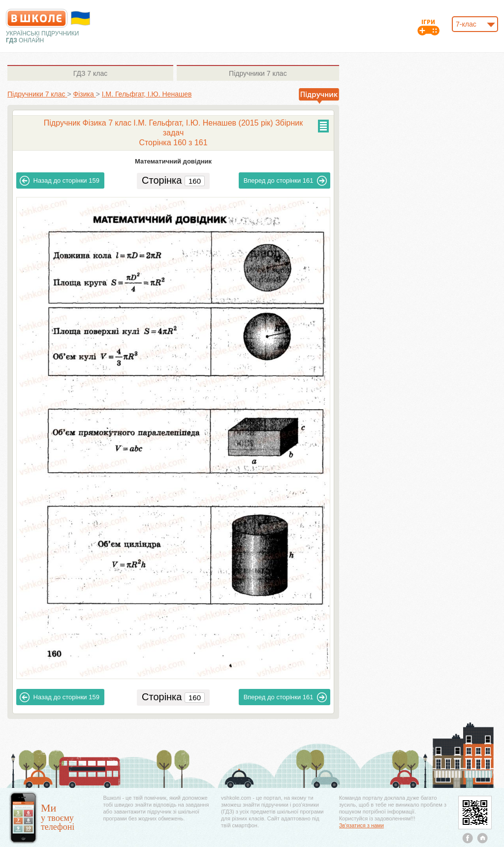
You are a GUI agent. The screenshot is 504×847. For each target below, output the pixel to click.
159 (60, 181)
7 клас (90, 73)
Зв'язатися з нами (362, 825)
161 (285, 181)
